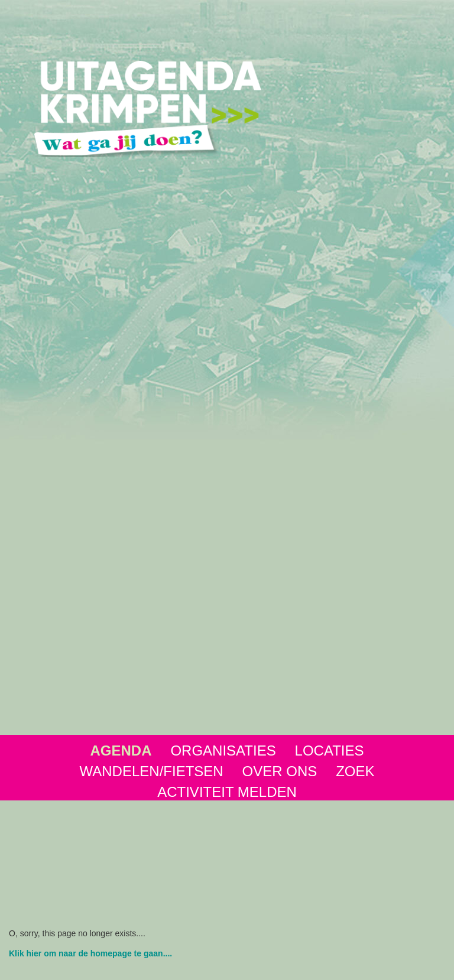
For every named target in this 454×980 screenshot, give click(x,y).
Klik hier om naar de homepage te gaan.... (90, 953)
